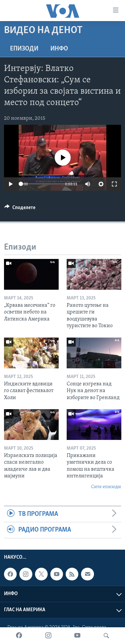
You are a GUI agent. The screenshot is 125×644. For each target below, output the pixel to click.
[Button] (20, 209)
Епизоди (24, 49)
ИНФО (59, 49)
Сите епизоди (106, 487)
